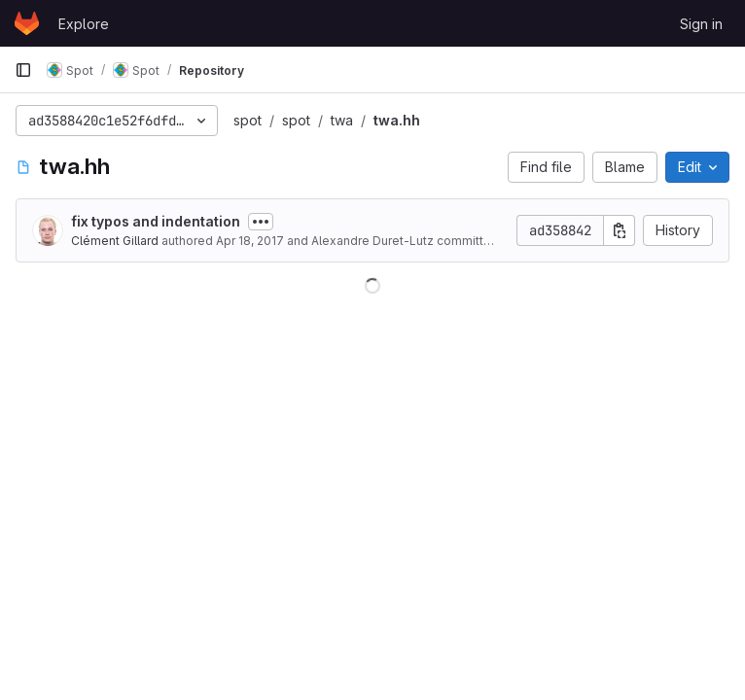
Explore (84, 24)
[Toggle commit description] (261, 222)
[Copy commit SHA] (620, 230)
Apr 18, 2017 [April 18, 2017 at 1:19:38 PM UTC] (250, 241)
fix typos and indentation (156, 221)
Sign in (701, 24)
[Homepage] (27, 23)
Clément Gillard (115, 241)
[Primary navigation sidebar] (23, 70)
